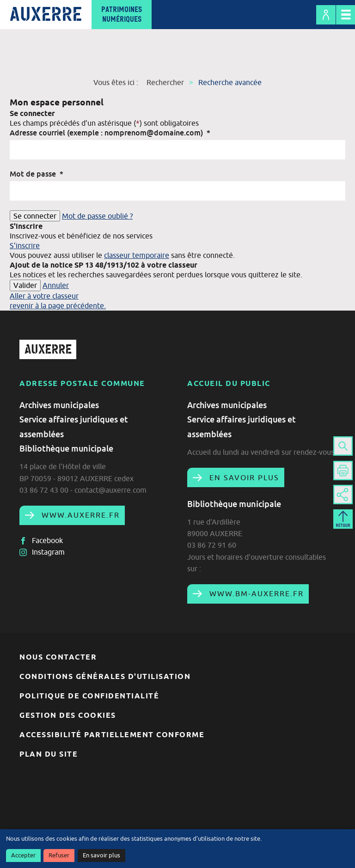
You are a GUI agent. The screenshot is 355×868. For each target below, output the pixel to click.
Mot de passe (37, 174)
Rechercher (165, 82)
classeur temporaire (137, 255)
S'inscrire (25, 245)
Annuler (56, 285)
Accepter (23, 855)
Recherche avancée (230, 82)
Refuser (59, 855)
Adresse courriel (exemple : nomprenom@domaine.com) (110, 133)
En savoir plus (101, 855)
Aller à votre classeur (44, 296)
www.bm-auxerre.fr (255, 593)
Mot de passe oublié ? (97, 216)
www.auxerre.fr (79, 515)
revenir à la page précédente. (58, 306)
